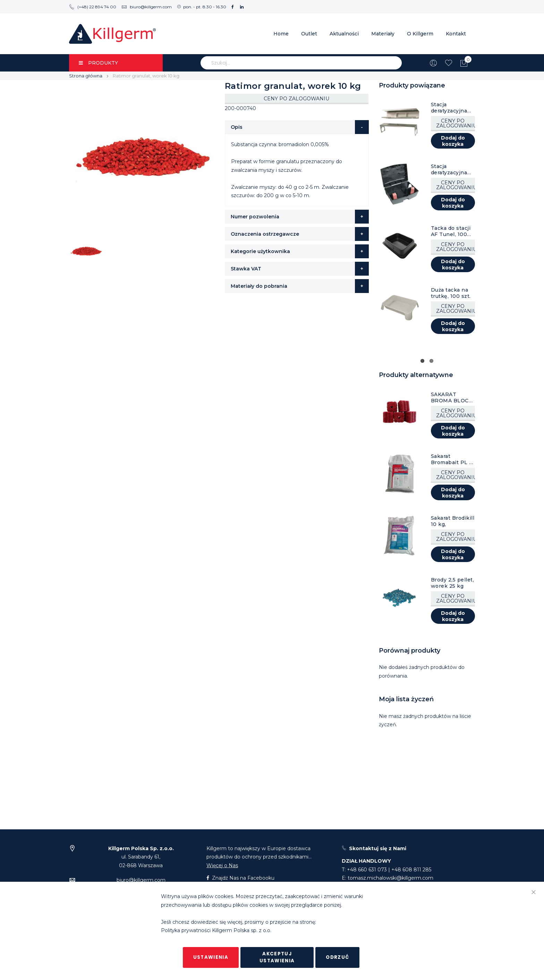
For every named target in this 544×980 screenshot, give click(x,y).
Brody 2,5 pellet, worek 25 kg (453, 583)
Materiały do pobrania (259, 286)
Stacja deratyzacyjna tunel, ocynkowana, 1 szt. (450, 108)
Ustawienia (211, 957)
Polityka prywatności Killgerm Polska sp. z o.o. (216, 931)
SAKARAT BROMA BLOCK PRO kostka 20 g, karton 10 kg (452, 397)
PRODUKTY (98, 63)
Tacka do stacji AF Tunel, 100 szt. (451, 231)
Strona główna (86, 76)
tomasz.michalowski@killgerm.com (390, 878)
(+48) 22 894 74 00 (93, 7)
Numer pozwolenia (255, 217)
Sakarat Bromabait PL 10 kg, (453, 459)
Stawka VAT (246, 269)
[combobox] (301, 63)
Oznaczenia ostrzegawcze (265, 234)
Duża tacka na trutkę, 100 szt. (451, 293)
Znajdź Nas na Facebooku (240, 878)
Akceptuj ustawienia (277, 957)
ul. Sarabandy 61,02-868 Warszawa (141, 857)
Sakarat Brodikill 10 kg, (453, 521)
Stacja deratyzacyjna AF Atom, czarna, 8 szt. (449, 169)
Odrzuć (337, 957)
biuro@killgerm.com (147, 7)
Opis (237, 127)
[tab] (297, 127)
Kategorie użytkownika (260, 251)
